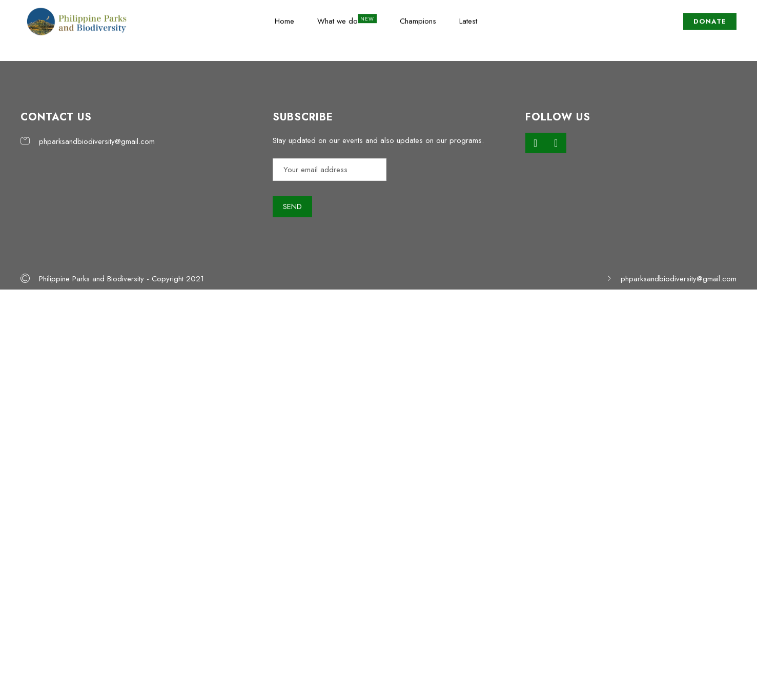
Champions (418, 18)
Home (284, 18)
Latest (468, 18)
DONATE (710, 18)
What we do (337, 18)
